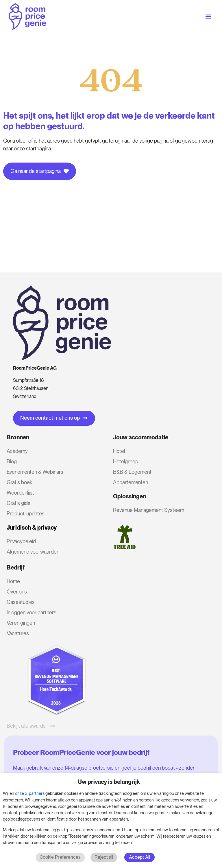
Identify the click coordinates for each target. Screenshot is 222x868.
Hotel (119, 451)
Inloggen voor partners (32, 612)
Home (13, 581)
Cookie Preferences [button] (60, 857)
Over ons (17, 592)
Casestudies (21, 602)
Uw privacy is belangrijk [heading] (109, 782)
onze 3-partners (30, 793)
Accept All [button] (139, 857)
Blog (12, 461)
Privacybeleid (21, 541)
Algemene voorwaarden (33, 552)
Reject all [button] (104, 857)
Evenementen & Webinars (35, 472)
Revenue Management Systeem (149, 510)
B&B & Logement (132, 472)
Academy (17, 451)
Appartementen (131, 482)
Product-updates (26, 514)
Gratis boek (20, 482)
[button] (209, 16)
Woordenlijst (20, 493)
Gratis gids (18, 503)
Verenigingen (21, 623)
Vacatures (18, 633)
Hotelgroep (126, 461)
